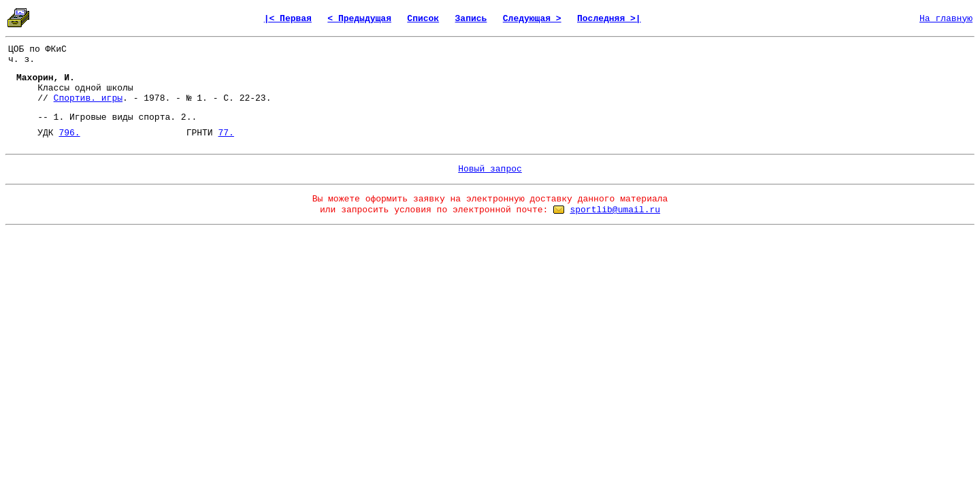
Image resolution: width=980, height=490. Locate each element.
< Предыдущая (359, 19)
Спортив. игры (88, 98)
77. (226, 133)
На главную (946, 19)
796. (69, 133)
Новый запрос (490, 169)
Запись (471, 19)
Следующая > (532, 19)
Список (423, 19)
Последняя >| (609, 19)
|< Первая (288, 19)
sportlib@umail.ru (615, 210)
